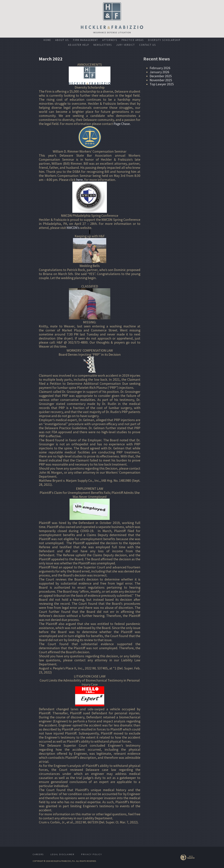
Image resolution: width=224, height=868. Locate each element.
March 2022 (51, 59)
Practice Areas (133, 40)
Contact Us (148, 45)
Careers (38, 854)
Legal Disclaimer (62, 854)
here (79, 180)
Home (47, 40)
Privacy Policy (92, 854)
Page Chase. (122, 124)
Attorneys (110, 40)
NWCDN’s (73, 228)
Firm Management (86, 40)
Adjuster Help (79, 45)
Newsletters (103, 45)
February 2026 (160, 68)
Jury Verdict (126, 45)
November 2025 (161, 80)
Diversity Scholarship (164, 40)
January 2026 (159, 72)
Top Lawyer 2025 (162, 84)
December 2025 (161, 76)
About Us (62, 40)
